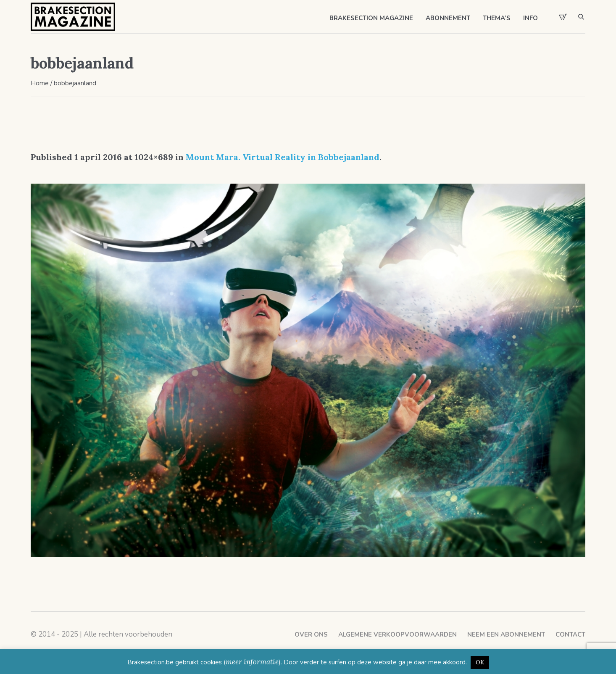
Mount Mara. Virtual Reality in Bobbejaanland (283, 157)
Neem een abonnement (506, 635)
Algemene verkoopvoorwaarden (398, 635)
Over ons (311, 635)
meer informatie (252, 662)
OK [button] (480, 662)
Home (40, 83)
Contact (570, 635)
